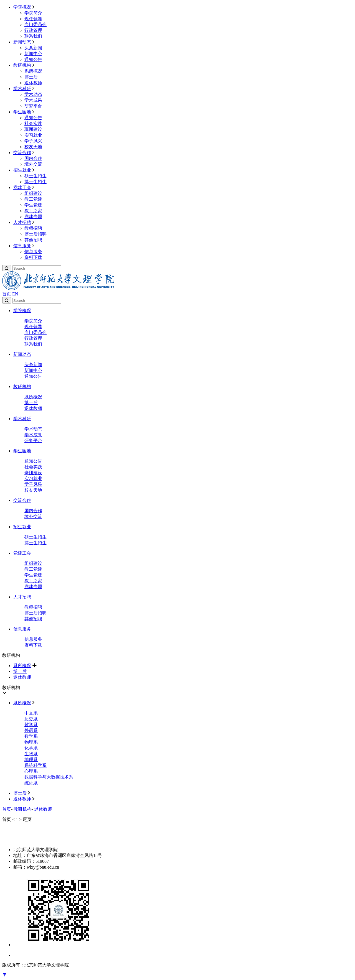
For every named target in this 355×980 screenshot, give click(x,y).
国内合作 (33, 158)
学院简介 (33, 13)
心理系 (31, 771)
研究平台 (33, 106)
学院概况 (22, 7)
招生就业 (22, 170)
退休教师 (33, 83)
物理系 (31, 742)
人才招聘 (22, 222)
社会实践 (33, 123)
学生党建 (33, 205)
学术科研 (22, 89)
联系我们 (33, 36)
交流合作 (22, 153)
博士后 (31, 77)
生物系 (31, 754)
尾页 (27, 819)
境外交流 (33, 164)
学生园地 (22, 112)
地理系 (31, 760)
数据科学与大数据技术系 (49, 777)
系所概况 (33, 71)
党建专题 (33, 217)
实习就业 (33, 135)
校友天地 (33, 147)
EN (15, 294)
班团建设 (33, 129)
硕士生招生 (35, 176)
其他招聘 (33, 240)
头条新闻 (33, 48)
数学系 (31, 736)
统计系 (31, 783)
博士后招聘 (35, 234)
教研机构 (22, 65)
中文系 (31, 713)
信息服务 (22, 246)
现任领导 (33, 19)
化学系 (31, 748)
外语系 (31, 730)
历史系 (31, 719)
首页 (7, 294)
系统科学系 (35, 765)
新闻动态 (22, 42)
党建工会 (22, 187)
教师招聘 (33, 228)
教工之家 (33, 211)
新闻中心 (33, 54)
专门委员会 (35, 25)
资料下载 (33, 257)
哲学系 (31, 725)
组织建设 (33, 193)
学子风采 (33, 141)
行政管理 (33, 30)
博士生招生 (35, 182)
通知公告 (33, 59)
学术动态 (33, 94)
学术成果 (33, 100)
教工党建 (33, 199)
